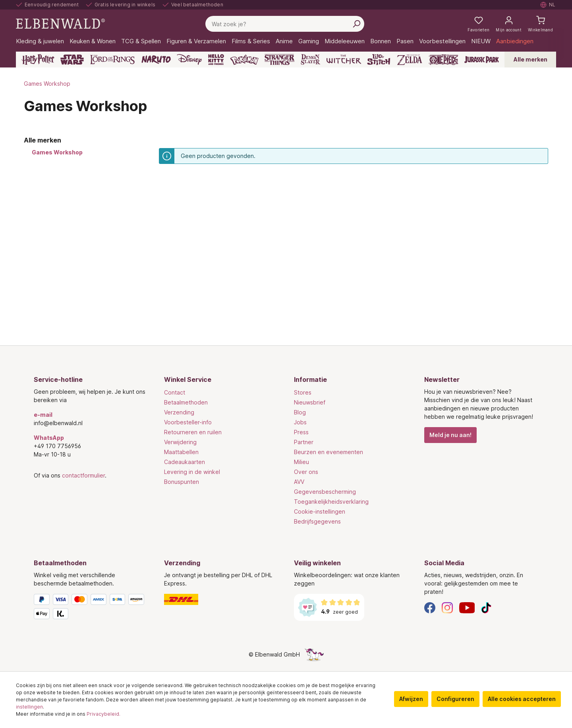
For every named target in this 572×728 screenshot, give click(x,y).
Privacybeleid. (103, 714)
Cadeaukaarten (185, 462)
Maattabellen (181, 452)
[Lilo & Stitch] (379, 60)
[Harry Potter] (38, 60)
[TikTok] (486, 607)
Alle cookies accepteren (522, 699)
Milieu (301, 462)
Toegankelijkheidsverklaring (331, 502)
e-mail (43, 415)
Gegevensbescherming (325, 492)
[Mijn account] (509, 24)
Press (301, 432)
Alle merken (530, 59)
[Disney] (189, 60)
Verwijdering (180, 442)
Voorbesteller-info (188, 422)
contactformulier (83, 475)
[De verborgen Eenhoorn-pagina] (314, 654)
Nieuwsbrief (310, 402)
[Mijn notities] (478, 24)
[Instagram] (447, 607)
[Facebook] (430, 607)
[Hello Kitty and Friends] (216, 60)
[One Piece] (443, 60)
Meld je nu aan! (450, 435)
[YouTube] (467, 607)
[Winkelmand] (540, 24)
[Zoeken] (356, 24)
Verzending (179, 412)
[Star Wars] (72, 60)
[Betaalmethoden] (91, 608)
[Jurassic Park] (482, 60)
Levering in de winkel (192, 472)
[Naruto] (156, 60)
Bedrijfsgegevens (317, 521)
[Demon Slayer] (311, 60)
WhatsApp (49, 438)
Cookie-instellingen (320, 511)
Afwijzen (411, 699)
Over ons (306, 472)
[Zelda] (409, 60)
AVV (299, 482)
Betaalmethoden (186, 402)
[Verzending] (221, 599)
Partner (304, 442)
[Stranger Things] (280, 60)
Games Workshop (57, 152)
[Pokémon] (244, 60)
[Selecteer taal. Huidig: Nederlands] (548, 5)
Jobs (300, 422)
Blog (300, 412)
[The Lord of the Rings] (112, 60)
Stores (303, 392)
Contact (175, 392)
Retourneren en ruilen (193, 432)
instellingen (29, 707)
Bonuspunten (182, 482)
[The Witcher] (344, 60)
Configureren (455, 699)
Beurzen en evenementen (329, 452)
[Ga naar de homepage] (60, 23)
